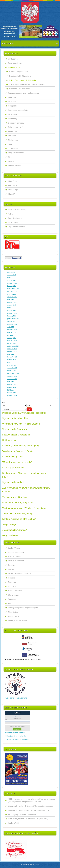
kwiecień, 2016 (12, 357)
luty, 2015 (10, 390)
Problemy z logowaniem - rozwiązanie (17, 739)
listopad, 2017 (12, 316)
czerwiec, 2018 (12, 297)
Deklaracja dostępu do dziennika (15, 736)
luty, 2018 (10, 308)
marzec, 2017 (12, 332)
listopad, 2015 (12, 371)
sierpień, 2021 (12, 272)
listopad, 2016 (12, 343)
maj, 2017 (11, 327)
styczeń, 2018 (12, 310)
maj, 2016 (11, 354)
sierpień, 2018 (12, 294)
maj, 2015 (11, 382)
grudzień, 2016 (12, 341)
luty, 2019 (10, 278)
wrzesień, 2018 (12, 291)
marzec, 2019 (12, 275)
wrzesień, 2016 (12, 349)
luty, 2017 (10, 335)
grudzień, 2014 (12, 395)
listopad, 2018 (12, 286)
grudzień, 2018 (12, 283)
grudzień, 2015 (12, 368)
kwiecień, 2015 (12, 384)
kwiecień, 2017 (12, 330)
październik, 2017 (13, 319)
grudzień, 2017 (12, 313)
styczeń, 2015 (12, 393)
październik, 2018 (13, 289)
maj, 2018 (11, 300)
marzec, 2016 (12, 360)
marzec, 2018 (12, 305)
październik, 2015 (13, 373)
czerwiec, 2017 (12, 324)
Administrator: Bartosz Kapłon (30, 864)
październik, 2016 (13, 346)
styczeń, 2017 (12, 338)
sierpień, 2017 (12, 321)
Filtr (29, 409)
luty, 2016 (10, 362)
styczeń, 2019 (12, 280)
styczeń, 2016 (12, 365)
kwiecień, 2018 (12, 302)
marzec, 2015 (12, 387)
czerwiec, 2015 (12, 379)
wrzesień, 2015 (12, 376)
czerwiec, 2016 (12, 352)
